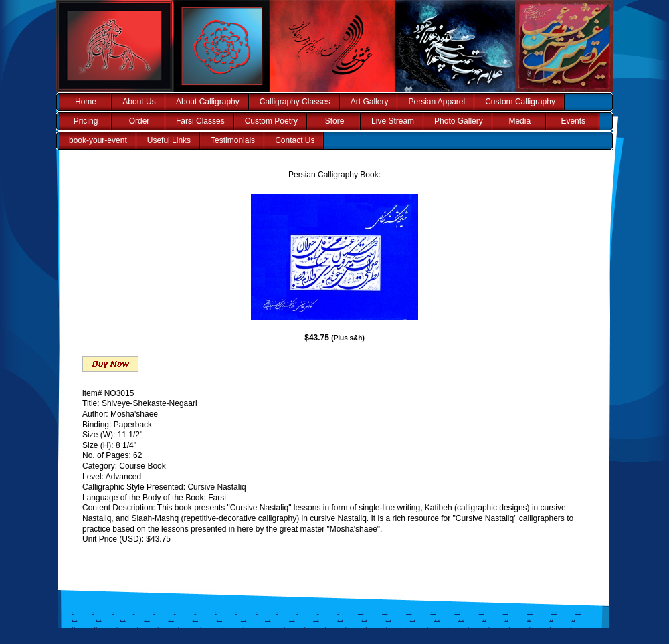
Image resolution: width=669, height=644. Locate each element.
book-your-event (98, 140)
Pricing (86, 121)
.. (484, 618)
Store (335, 121)
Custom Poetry (271, 121)
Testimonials (233, 140)
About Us (139, 102)
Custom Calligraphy (520, 102)
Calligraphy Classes (295, 102)
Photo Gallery (459, 121)
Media (519, 121)
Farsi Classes (200, 121)
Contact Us (295, 140)
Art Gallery (370, 102)
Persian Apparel (437, 102)
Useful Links (169, 140)
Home (86, 102)
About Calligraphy (208, 102)
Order (139, 121)
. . (361, 611)
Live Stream (393, 121)
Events (573, 121)
